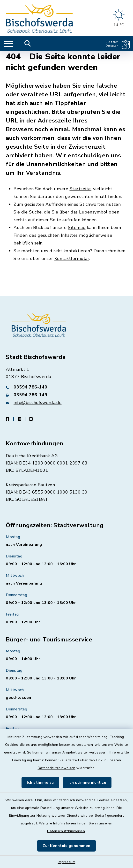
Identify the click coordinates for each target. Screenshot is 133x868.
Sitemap (77, 228)
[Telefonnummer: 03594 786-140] (66, 387)
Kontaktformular (72, 259)
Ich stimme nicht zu (87, 783)
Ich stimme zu (40, 783)
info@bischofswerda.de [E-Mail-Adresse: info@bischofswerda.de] (38, 403)
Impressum (67, 862)
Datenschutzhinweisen (57, 768)
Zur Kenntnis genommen (66, 846)
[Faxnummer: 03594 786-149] (66, 395)
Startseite (80, 189)
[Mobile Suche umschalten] (28, 44)
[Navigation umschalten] (8, 44)
